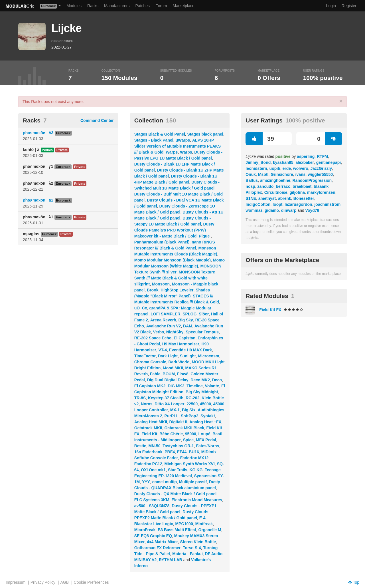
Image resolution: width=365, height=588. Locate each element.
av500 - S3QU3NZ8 (152, 506)
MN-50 (154, 446)
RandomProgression (312, 180)
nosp (250, 186)
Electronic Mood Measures (197, 500)
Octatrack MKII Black (184, 428)
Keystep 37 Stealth (166, 398)
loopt (277, 204)
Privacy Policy (43, 582)
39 (260, 139)
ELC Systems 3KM (152, 500)
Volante (212, 386)
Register (349, 6)
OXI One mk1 (153, 470)
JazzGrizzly (321, 168)
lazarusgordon (298, 204)
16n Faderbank (148, 452)
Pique (205, 236)
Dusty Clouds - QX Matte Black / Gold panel (176, 494)
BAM (188, 326)
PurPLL (171, 416)
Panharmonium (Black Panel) (162, 242)
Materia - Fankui (187, 554)
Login (331, 6)
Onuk (251, 174)
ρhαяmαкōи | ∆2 (38, 200)
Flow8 (183, 374)
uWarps (183, 140)
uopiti (275, 168)
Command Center (97, 120)
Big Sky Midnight (202, 392)
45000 (205, 404)
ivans (301, 174)
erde (287, 168)
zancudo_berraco (274, 186)
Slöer (204, 314)
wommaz (254, 210)
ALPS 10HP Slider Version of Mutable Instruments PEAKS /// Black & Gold (178, 146)
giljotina (297, 192)
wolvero (301, 168)
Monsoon (161, 284)
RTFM (322, 156)
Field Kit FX (270, 310)
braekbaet (302, 186)
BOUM (169, 374)
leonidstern (256, 168)
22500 (192, 404)
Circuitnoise (276, 192)
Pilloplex (254, 192)
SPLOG (189, 314)
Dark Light (168, 356)
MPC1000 (184, 524)
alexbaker (305, 162)
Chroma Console (150, 362)
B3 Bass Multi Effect (177, 530)
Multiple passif (193, 482)
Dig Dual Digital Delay (168, 380)
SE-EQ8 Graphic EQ (153, 536)
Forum (161, 6)
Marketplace (184, 6)
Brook (153, 290)
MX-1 (175, 410)
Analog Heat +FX (205, 422)
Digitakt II (178, 422)
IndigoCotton (258, 204)
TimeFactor (145, 356)
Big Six (189, 410)
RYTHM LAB (171, 560)
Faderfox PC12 (148, 464)
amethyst (267, 198)
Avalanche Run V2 (164, 326)
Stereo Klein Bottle (198, 542)
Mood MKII (173, 368)
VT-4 (163, 350)
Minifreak (204, 524)
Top (354, 582)
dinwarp (289, 210)
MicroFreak (145, 530)
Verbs (159, 332)
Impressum (16, 582)
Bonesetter (304, 198)
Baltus (252, 180)
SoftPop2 (189, 416)
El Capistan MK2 (150, 386)
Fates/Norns (207, 446)
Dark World (179, 362)
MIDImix (209, 452)
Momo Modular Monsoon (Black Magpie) (173, 260)
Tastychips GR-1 (178, 446)
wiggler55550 (320, 174)
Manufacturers (117, 6)
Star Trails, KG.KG (185, 470)
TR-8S (140, 398)
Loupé (204, 434)
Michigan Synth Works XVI (189, 464)
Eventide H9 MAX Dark (190, 350)
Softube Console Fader (156, 458)
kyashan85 (283, 162)
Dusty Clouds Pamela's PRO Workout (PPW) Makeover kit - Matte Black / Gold (174, 230)
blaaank (321, 186)
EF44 (182, 452)
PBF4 (170, 452)
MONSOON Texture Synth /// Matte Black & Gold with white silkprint (175, 278)
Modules (74, 6)
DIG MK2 (176, 386)
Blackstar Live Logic (154, 524)
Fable (155, 374)
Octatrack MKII (148, 428)
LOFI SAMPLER (165, 314)
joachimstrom (327, 204)
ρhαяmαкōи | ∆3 (38, 133)
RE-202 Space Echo (153, 338)
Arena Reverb (163, 320)
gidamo (272, 210)
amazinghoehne (275, 180)
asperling (306, 156)
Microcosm (208, 356)
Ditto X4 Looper (169, 404)
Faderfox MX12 (194, 458)
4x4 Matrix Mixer (162, 542)
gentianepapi (328, 162)
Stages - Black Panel (154, 140)
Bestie (140, 446)
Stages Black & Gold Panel (160, 134)
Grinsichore (282, 174)
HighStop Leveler (177, 290)
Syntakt (208, 416)
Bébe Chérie (171, 434)
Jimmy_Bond (258, 162)
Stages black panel (205, 134)
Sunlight (188, 356)
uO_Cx (141, 308)
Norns (147, 404)
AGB (64, 582)
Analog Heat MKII (151, 422)
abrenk (285, 198)
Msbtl (263, 174)
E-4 (202, 518)
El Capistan (184, 338)
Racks (93, 6)
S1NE (251, 198)
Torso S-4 (192, 548)
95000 (191, 434)
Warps (172, 152)
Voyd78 (312, 210)
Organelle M (210, 530)
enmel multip (165, 482)
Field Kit (149, 434)
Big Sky (186, 320)
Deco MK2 (200, 380)
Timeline (195, 386)
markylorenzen (321, 192)
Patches (142, 6)
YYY (146, 482)
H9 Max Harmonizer (181, 344)
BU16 (194, 452)
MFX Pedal (206, 440)
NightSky (175, 332)
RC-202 (192, 398)
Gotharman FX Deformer (158, 548)
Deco (217, 380)
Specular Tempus (202, 332)
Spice (188, 440)
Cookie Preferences (91, 582)
